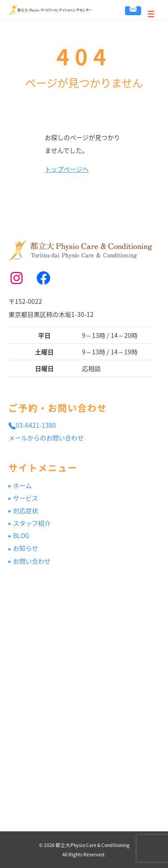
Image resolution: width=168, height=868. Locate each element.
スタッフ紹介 (32, 523)
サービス (26, 498)
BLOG (21, 535)
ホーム (22, 485)
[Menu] (151, 10)
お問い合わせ (133, 9)
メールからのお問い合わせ (46, 438)
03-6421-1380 (32, 425)
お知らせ (26, 548)
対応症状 (26, 510)
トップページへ (67, 169)
